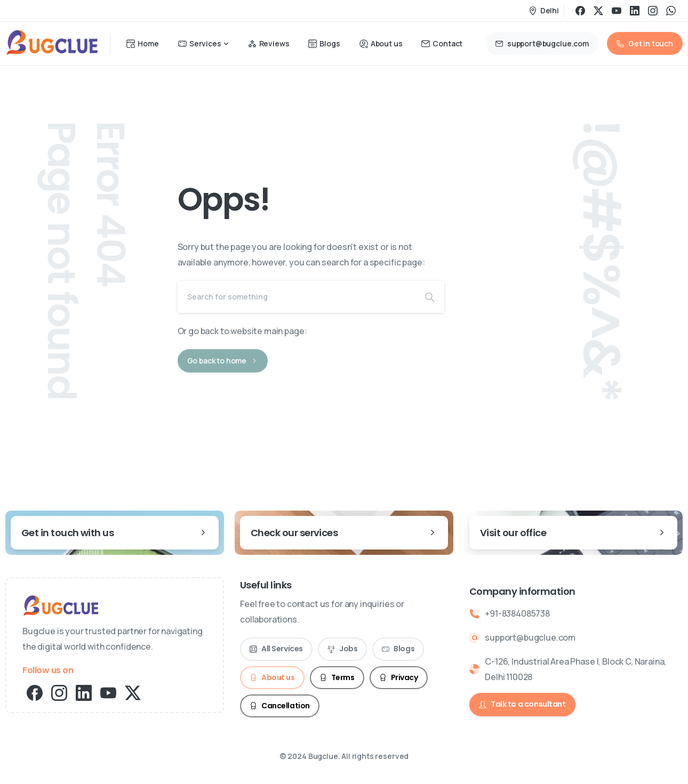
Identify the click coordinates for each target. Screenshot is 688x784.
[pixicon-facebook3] (35, 692)
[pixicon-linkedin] (84, 692)
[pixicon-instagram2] (59, 692)
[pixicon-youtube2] (108, 692)
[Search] (297, 297)
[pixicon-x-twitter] (133, 692)
